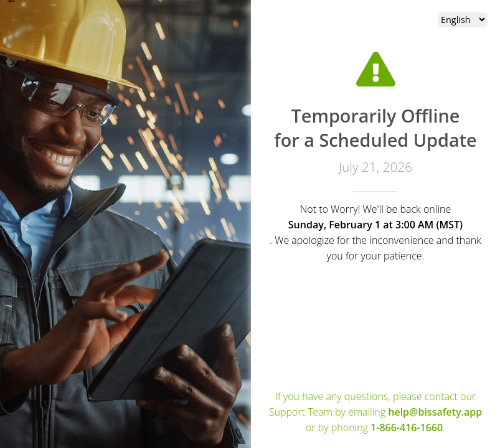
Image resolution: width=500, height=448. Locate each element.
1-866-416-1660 (407, 427)
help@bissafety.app (435, 412)
